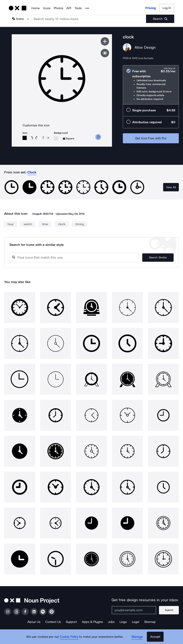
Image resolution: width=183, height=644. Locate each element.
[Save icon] (105, 41)
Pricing (151, 8)
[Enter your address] (134, 610)
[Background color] (56, 138)
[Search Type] (20, 19)
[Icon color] (25, 138)
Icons (47, 8)
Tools (78, 8)
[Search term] (89, 19)
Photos (58, 8)
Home (36, 8)
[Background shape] (69, 139)
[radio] (151, 85)
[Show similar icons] (105, 53)
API (69, 8)
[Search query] (74, 257)
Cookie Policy (69, 637)
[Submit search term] (160, 19)
